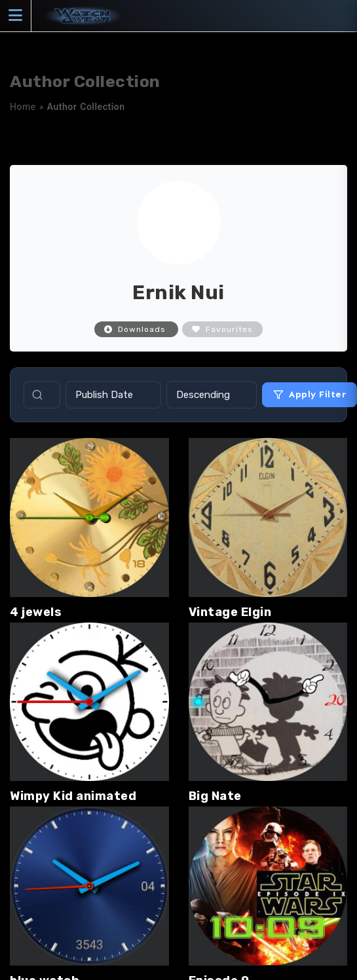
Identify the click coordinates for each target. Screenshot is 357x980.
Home (23, 107)
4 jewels (36, 612)
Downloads (136, 329)
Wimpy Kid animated (73, 796)
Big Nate (215, 796)
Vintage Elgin (230, 612)
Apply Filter (310, 394)
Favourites (222, 329)
